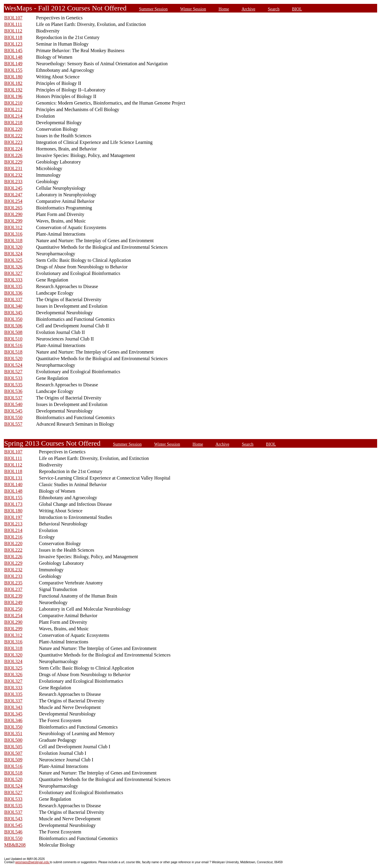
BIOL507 (13, 753)
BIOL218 (13, 123)
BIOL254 (13, 201)
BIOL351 (13, 734)
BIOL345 (13, 313)
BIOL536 (13, 391)
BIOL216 (13, 537)
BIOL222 (13, 136)
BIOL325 (13, 260)
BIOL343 (13, 707)
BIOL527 (13, 372)
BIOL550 (13, 417)
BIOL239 (13, 596)
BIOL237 (13, 589)
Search (274, 9)
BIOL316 (13, 234)
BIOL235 (13, 583)
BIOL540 (13, 404)
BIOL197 (13, 517)
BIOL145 (13, 50)
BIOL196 (13, 96)
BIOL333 (13, 280)
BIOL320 (13, 247)
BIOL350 (13, 319)
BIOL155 (13, 70)
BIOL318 (13, 241)
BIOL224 (13, 149)
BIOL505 (13, 747)
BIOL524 (13, 365)
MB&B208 (15, 845)
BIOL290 (13, 214)
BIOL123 (13, 44)
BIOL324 (13, 254)
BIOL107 (13, 18)
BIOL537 (13, 398)
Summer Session (153, 9)
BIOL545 (13, 411)
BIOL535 (13, 385)
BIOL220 (13, 129)
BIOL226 (13, 155)
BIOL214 (13, 116)
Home (224, 9)
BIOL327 (13, 273)
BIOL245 (13, 188)
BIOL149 (13, 64)
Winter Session (193, 9)
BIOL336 (13, 293)
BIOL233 (13, 182)
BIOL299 (13, 221)
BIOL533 (13, 378)
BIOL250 (13, 609)
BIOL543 (13, 819)
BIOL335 (13, 286)
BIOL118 (13, 37)
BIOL (297, 9)
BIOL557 (13, 424)
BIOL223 (13, 142)
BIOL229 (13, 162)
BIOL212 (13, 109)
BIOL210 (13, 103)
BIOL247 (13, 195)
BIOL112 (13, 31)
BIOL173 (13, 504)
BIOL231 (13, 168)
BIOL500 (13, 740)
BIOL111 (13, 24)
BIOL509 (13, 760)
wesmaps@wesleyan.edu (32, 862)
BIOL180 (13, 77)
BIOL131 (13, 478)
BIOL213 (13, 524)
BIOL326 (13, 267)
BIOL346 (13, 720)
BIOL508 (13, 332)
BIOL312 (13, 227)
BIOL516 (13, 345)
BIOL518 (13, 352)
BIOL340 (13, 306)
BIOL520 (13, 358)
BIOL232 (13, 175)
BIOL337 (13, 300)
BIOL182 (13, 83)
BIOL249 (13, 602)
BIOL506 (13, 326)
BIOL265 (13, 208)
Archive (248, 9)
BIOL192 (13, 90)
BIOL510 (13, 339)
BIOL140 (13, 484)
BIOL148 (13, 57)
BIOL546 (13, 832)
